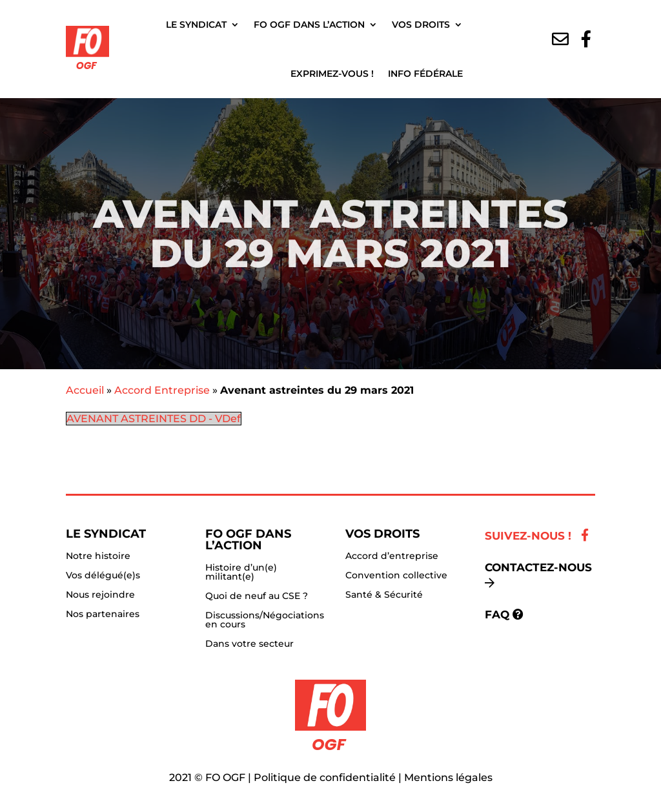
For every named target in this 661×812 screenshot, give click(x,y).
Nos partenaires (103, 614)
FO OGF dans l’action (309, 25)
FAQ (497, 614)
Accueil (85, 390)
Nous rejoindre (100, 595)
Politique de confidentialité (325, 777)
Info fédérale (425, 74)
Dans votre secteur (249, 644)
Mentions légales (448, 777)
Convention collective (396, 576)
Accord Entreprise (162, 390)
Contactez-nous (538, 567)
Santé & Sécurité (384, 595)
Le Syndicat (196, 25)
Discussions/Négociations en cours (265, 620)
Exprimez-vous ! (332, 74)
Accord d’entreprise (392, 556)
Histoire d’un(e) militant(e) (241, 573)
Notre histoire (98, 556)
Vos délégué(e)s (103, 576)
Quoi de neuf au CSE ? (257, 596)
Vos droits (421, 25)
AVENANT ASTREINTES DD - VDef (154, 419)
